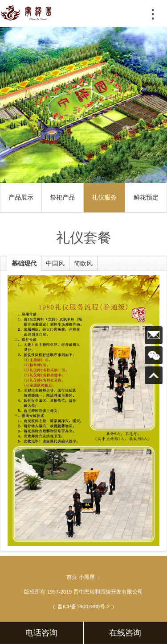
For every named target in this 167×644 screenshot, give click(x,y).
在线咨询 (125, 633)
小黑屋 (87, 577)
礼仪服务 (104, 197)
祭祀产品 (62, 197)
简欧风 (83, 263)
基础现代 (24, 263)
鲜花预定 (146, 197)
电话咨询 (41, 633)
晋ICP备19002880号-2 (84, 606)
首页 (72, 577)
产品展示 (21, 197)
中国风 (55, 263)
